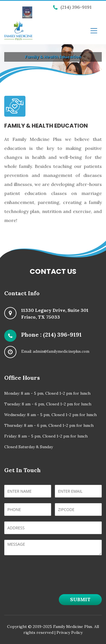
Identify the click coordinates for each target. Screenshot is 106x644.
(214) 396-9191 (72, 7)
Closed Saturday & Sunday (29, 447)
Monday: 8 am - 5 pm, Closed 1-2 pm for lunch (47, 393)
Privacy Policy (70, 632)
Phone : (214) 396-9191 (51, 335)
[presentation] (47, 582)
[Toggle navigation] (94, 31)
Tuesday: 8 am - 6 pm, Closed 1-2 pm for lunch (48, 404)
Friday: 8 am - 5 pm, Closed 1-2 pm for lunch (46, 436)
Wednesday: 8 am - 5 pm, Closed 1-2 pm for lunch (50, 415)
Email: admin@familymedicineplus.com (55, 351)
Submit (80, 599)
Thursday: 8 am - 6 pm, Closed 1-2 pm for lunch (49, 425)
